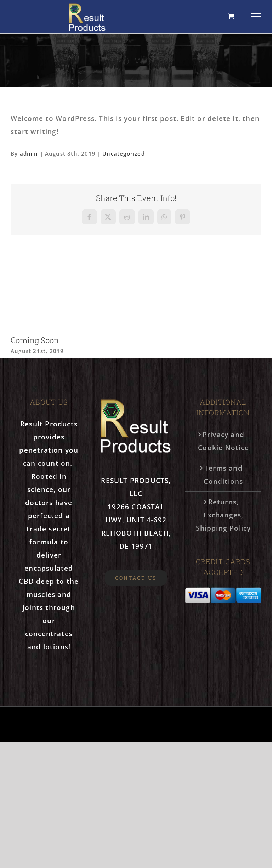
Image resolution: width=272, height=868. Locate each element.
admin (29, 153)
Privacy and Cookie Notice (223, 441)
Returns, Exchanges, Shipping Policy (223, 515)
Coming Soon (35, 340)
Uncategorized (124, 153)
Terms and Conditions (223, 475)
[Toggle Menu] (256, 16)
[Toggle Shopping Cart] (231, 16)
